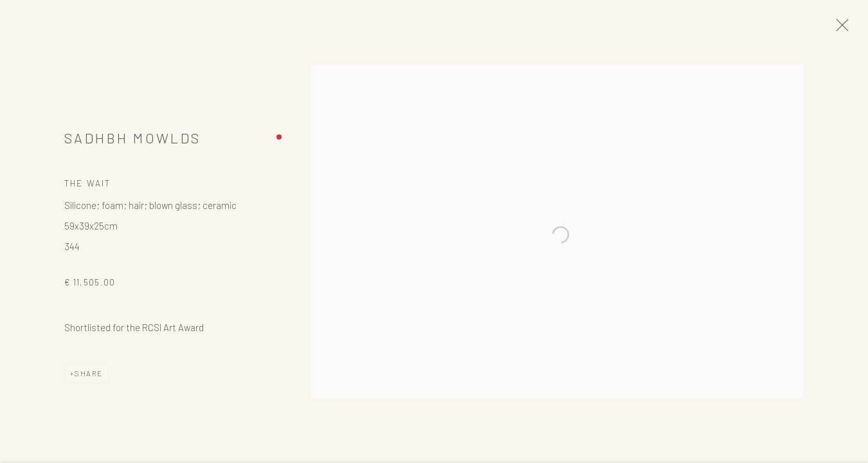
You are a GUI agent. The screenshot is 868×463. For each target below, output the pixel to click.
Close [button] (852, 29)
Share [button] (89, 379)
